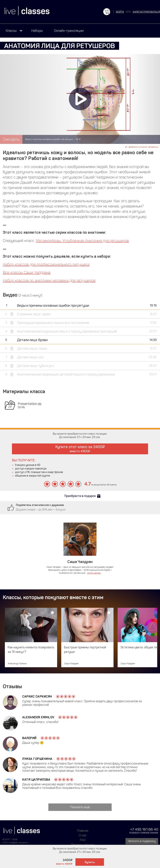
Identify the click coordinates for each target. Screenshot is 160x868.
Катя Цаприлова (36, 780)
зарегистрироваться (146, 12)
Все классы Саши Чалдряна (27, 272)
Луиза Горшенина (37, 759)
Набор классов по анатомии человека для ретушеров (49, 280)
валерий (29, 738)
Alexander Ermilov (38, 717)
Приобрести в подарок (80, 496)
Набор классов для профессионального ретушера (46, 264)
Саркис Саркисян (37, 697)
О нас (83, 835)
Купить (90, 862)
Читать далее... (94, 573)
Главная (83, 831)
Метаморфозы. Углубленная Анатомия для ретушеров (82, 241)
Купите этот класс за (80, 449)
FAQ (83, 840)
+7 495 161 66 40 (144, 829)
